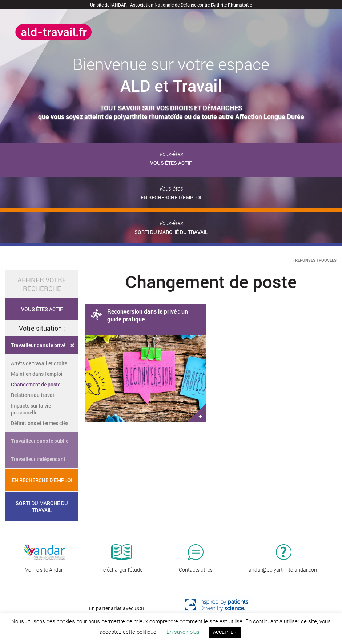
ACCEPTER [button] (225, 632)
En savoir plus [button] (183, 632)
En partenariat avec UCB (117, 608)
